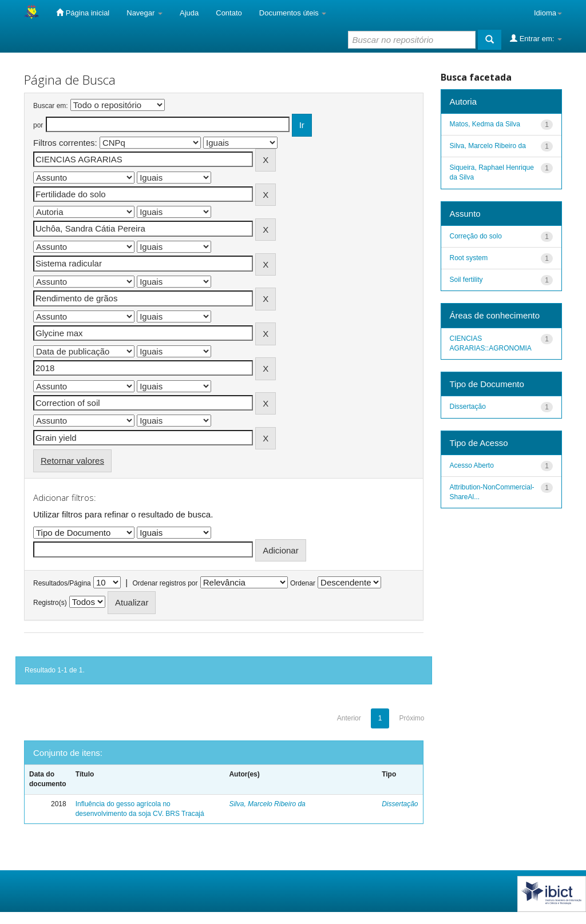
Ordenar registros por (165, 583)
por (38, 125)
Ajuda (189, 13)
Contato (229, 13)
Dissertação (400, 804)
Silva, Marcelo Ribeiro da (267, 804)
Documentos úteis (293, 13)
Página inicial (83, 13)
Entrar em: (536, 38)
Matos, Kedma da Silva (485, 124)
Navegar (144, 13)
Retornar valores (72, 461)
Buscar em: (51, 106)
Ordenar (303, 583)
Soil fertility (466, 280)
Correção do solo (476, 236)
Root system (469, 258)
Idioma (548, 13)
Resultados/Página (62, 583)
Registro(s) (50, 603)
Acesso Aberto (472, 465)
